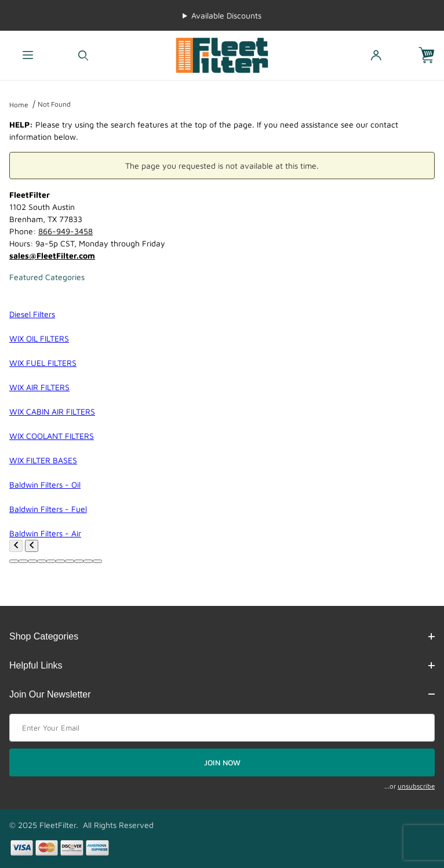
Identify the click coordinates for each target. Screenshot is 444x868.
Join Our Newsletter (222, 694)
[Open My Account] (376, 55)
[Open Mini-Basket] (431, 55)
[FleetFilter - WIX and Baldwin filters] (222, 54)
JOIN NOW (222, 762)
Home (19, 105)
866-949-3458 (65, 231)
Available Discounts (226, 15)
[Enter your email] (222, 728)
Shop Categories (222, 636)
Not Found (54, 104)
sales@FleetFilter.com (52, 255)
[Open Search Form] (83, 55)
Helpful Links (222, 665)
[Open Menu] (28, 55)
